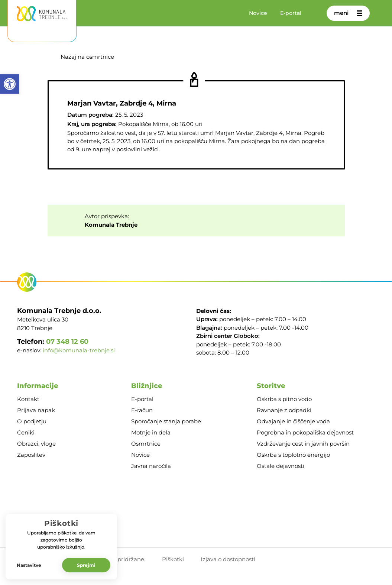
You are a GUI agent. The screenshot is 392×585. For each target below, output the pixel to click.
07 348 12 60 (67, 342)
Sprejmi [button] (86, 565)
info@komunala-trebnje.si (79, 351)
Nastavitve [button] (29, 565)
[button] (10, 84)
